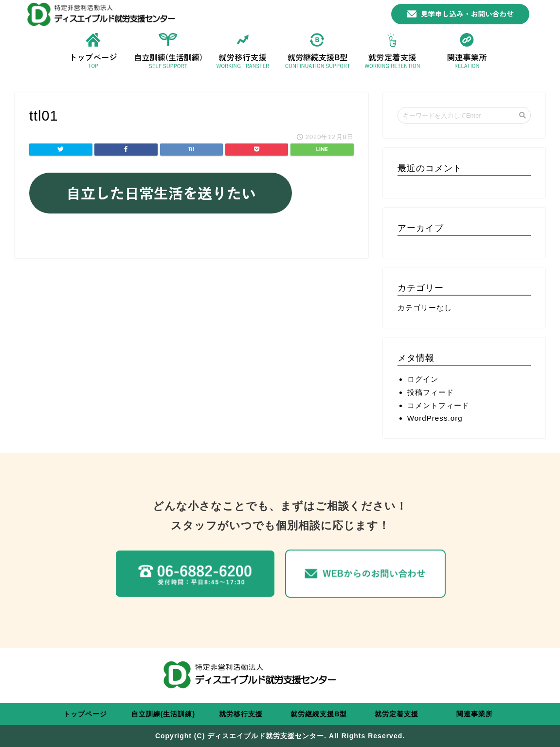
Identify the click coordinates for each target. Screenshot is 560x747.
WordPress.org (435, 418)
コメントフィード (438, 405)
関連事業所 (475, 714)
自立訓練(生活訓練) (163, 714)
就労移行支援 (241, 714)
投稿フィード (431, 392)
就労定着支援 (397, 714)
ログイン (423, 379)
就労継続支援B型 (319, 714)
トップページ (85, 714)
